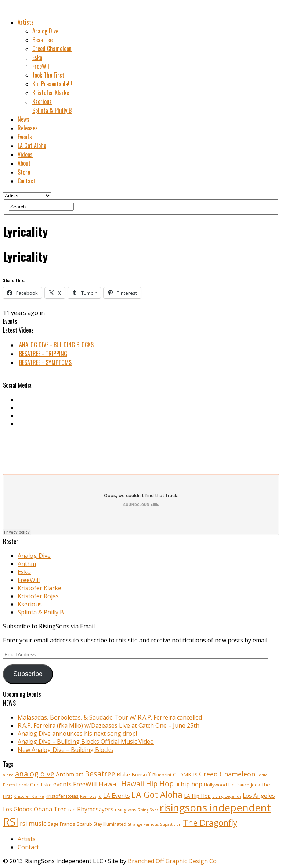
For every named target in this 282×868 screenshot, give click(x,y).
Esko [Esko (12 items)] (46, 785)
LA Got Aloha (32, 146)
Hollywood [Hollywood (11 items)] (215, 785)
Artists (26, 22)
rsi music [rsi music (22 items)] (33, 823)
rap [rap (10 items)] (72, 810)
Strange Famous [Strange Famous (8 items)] (143, 824)
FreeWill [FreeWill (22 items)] (85, 784)
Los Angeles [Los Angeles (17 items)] (259, 796)
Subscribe (28, 674)
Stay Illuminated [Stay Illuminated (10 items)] (110, 824)
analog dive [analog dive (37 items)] (35, 774)
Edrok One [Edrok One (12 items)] (28, 785)
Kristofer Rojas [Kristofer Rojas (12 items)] (62, 796)
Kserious (42, 101)
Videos (25, 154)
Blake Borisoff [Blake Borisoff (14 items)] (134, 774)
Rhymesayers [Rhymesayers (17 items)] (95, 809)
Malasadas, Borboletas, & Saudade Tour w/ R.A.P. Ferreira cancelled (110, 717)
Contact (26, 181)
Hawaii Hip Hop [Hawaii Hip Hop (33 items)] (147, 784)
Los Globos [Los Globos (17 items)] (18, 809)
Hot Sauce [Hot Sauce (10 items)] (239, 785)
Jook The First (48, 75)
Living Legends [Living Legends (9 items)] (227, 796)
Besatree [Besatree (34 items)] (100, 774)
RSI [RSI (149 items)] (11, 822)
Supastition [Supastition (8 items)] (171, 824)
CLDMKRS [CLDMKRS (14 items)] (185, 774)
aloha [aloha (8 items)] (8, 775)
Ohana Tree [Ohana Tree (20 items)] (50, 809)
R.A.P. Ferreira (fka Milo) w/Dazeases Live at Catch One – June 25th (109, 725)
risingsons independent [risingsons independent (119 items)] (215, 807)
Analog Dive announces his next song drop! (77, 734)
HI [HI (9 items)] (177, 785)
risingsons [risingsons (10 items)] (126, 810)
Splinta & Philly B (52, 110)
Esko (37, 57)
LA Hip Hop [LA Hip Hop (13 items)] (197, 796)
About (24, 163)
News (23, 119)
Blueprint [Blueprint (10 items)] (162, 775)
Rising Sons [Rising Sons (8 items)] (148, 810)
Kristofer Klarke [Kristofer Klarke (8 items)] (29, 796)
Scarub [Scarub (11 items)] (84, 824)
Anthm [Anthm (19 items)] (65, 774)
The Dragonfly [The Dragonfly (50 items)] (210, 823)
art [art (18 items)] (79, 774)
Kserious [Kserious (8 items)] (88, 796)
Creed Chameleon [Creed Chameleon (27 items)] (227, 774)
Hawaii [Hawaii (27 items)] (109, 784)
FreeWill (41, 66)
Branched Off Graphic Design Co (172, 861)
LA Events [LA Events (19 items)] (117, 796)
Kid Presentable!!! (52, 84)
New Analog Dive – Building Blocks (65, 750)
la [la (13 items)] (100, 796)
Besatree (42, 40)
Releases (28, 128)
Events (25, 137)
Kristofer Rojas (38, 596)
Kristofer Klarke (51, 93)
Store (24, 172)
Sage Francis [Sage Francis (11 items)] (62, 824)
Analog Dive (45, 31)
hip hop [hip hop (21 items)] (191, 784)
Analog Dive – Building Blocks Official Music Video (86, 742)
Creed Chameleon (52, 49)
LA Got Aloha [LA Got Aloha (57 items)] (157, 795)
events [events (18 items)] (62, 784)
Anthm (27, 564)
